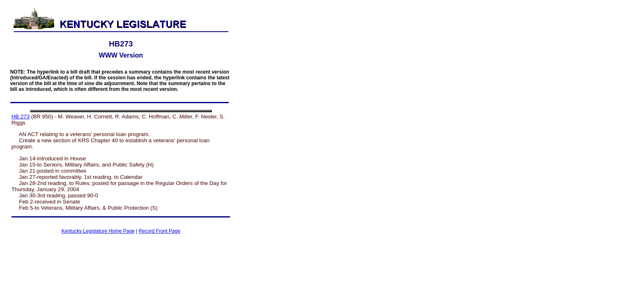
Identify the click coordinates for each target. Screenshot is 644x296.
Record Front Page (160, 231)
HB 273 (21, 117)
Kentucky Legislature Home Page (98, 231)
